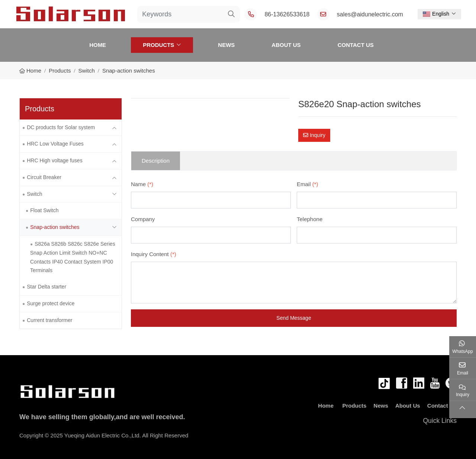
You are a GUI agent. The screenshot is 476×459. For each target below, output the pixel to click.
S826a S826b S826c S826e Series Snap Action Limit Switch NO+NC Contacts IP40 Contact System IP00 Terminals (73, 257)
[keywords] (180, 14)
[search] (231, 14)
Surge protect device (51, 303)
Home (98, 45)
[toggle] (114, 128)
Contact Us (356, 45)
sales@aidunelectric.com (370, 14)
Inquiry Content (154, 254)
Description (156, 161)
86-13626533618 (287, 14)
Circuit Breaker (44, 177)
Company (143, 219)
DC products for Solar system (61, 127)
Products (158, 45)
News (226, 45)
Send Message (294, 318)
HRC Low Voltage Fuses (55, 144)
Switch (34, 194)
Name (142, 184)
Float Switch (44, 210)
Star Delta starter (46, 287)
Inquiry (314, 135)
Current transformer (49, 320)
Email (308, 184)
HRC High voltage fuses (54, 160)
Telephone (310, 219)
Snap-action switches (55, 227)
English (436, 14)
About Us (286, 45)
